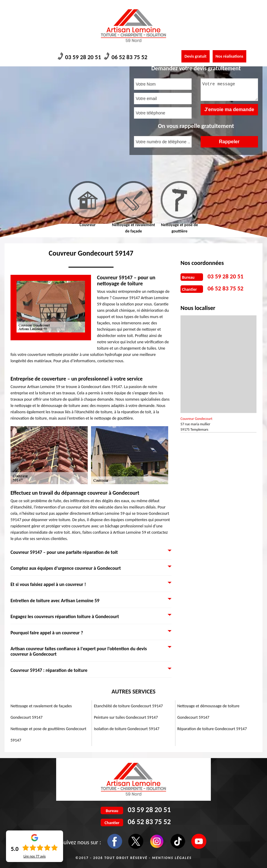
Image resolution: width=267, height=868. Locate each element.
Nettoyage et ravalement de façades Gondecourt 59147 (41, 712)
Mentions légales (172, 858)
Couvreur (88, 225)
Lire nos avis (35, 856)
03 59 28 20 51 (79, 56)
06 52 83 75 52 (126, 56)
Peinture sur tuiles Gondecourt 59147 (126, 717)
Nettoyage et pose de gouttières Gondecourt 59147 (48, 734)
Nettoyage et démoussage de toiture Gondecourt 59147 (208, 712)
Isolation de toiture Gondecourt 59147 (127, 729)
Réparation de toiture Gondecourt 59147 (212, 729)
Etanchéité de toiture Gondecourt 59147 (129, 706)
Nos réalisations (229, 56)
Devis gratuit (195, 56)
